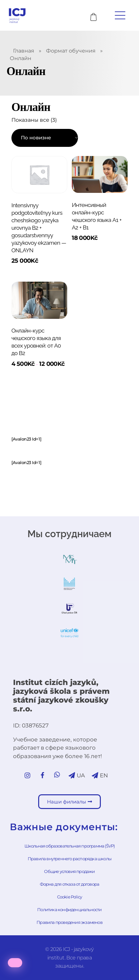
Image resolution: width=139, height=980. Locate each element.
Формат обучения (71, 51)
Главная (24, 51)
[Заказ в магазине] (45, 138)
